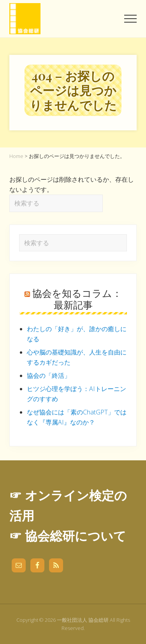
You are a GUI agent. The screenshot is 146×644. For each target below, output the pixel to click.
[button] (130, 19)
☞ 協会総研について (68, 536)
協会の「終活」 (49, 376)
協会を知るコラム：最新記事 (77, 299)
